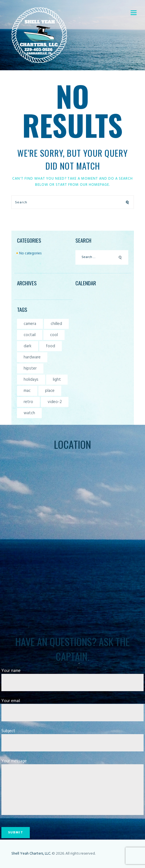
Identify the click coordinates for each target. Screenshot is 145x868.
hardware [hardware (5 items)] (32, 357)
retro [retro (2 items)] (28, 402)
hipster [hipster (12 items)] (30, 368)
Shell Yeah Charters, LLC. (31, 854)
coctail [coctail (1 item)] (30, 335)
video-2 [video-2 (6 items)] (55, 402)
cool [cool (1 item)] (54, 335)
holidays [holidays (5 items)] (31, 380)
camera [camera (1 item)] (30, 324)
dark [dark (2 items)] (28, 346)
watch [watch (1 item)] (29, 413)
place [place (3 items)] (50, 391)
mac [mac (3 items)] (27, 391)
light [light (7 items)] (57, 380)
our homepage (94, 185)
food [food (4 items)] (51, 346)
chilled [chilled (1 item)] (56, 324)
